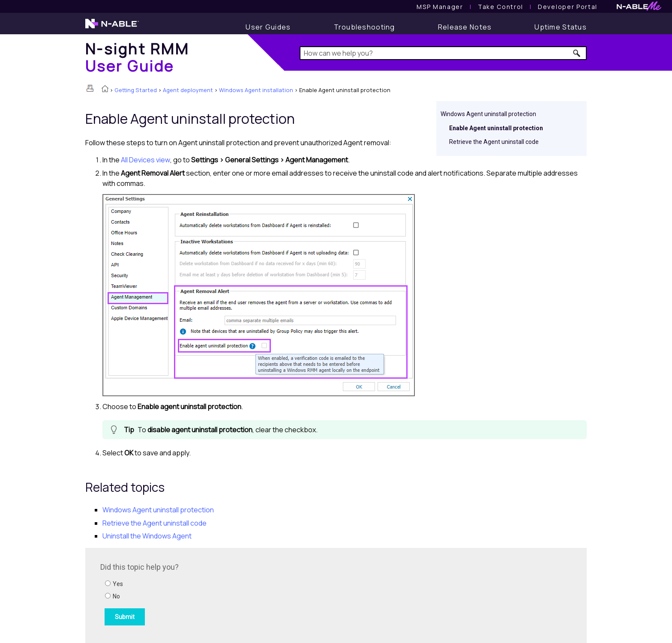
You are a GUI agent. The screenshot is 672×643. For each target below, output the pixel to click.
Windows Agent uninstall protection (488, 114)
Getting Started (136, 90)
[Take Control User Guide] (501, 7)
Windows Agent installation (256, 90)
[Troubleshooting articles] (364, 27)
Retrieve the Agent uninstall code (494, 142)
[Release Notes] (465, 27)
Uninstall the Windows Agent (147, 536)
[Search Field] (443, 53)
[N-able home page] (112, 27)
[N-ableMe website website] (639, 8)
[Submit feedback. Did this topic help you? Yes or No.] (216, 594)
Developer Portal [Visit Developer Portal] (568, 7)
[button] (577, 53)
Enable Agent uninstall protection (496, 128)
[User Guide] (268, 27)
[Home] (137, 57)
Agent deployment (188, 90)
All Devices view (145, 160)
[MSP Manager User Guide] (440, 7)
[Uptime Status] (561, 27)
